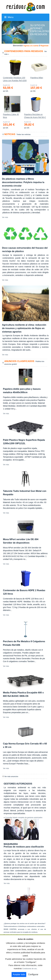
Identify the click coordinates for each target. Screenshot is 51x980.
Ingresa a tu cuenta (31, 46)
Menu (9, 17)
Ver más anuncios (11, 777)
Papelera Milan (37, 78)
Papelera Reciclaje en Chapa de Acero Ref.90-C (35, 116)
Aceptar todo (19, 974)
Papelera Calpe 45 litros (11, 116)
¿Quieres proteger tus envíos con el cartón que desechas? (25, 923)
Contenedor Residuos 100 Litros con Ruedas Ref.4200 (15, 79)
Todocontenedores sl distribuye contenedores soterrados (24, 926)
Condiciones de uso (29, 969)
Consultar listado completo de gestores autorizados (24, 818)
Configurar (33, 974)
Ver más (5, 217)
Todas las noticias (24, 134)
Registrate (44, 46)
